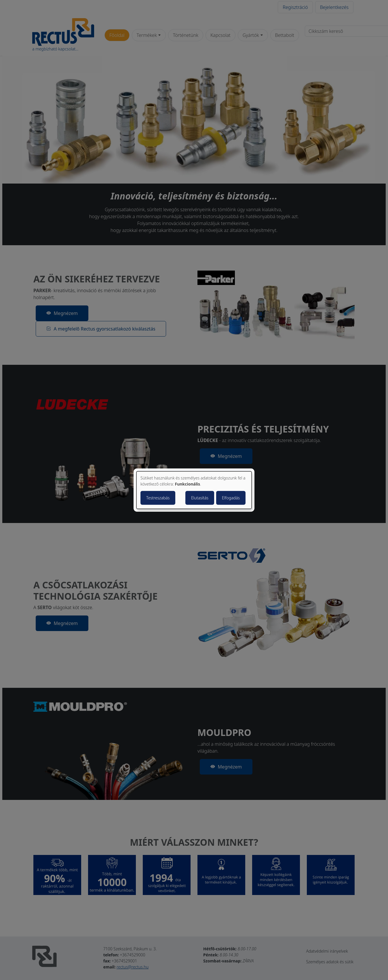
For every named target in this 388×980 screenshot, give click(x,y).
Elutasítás (200, 498)
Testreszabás (158, 498)
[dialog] (194, 490)
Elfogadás (231, 498)
